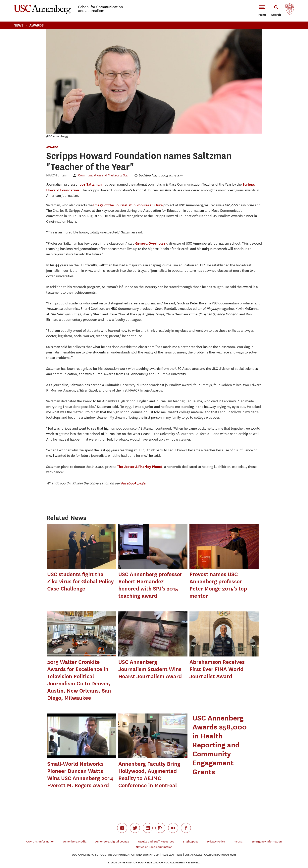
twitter (135, 828)
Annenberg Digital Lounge (112, 842)
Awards (36, 25)
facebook (186, 828)
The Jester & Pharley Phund (140, 467)
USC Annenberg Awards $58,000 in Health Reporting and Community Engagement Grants (220, 745)
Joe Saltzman (91, 184)
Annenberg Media (75, 842)
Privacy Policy (216, 842)
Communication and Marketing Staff (104, 175)
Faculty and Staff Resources (156, 842)
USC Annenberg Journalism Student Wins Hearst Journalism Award (150, 669)
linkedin (148, 828)
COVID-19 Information (40, 842)
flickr (173, 828)
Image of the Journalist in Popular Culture (128, 205)
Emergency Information (267, 842)
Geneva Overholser (151, 243)
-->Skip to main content (19, 0)
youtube (122, 828)
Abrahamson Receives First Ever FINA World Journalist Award (217, 669)
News (19, 25)
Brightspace (191, 842)
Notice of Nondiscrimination (154, 847)
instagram (160, 828)
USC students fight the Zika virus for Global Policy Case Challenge (80, 581)
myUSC (238, 842)
